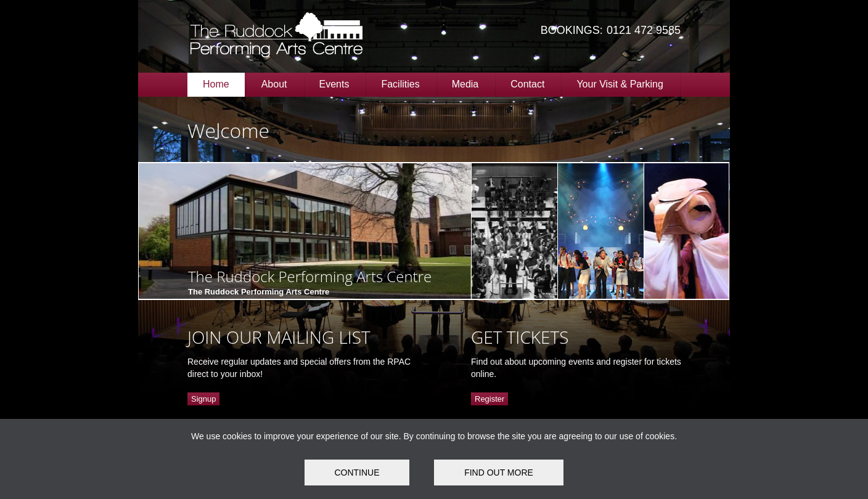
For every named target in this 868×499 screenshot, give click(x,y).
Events (334, 84)
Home (216, 84)
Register (489, 399)
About (274, 84)
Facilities (400, 84)
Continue (357, 473)
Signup (203, 399)
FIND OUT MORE (499, 473)
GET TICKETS (520, 337)
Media (465, 84)
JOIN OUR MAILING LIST (279, 337)
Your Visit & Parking (620, 84)
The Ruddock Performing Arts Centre (310, 276)
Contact (527, 84)
